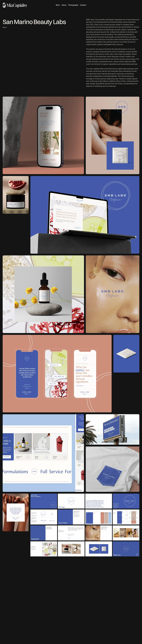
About (64, 5)
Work (58, 5)
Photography (73, 5)
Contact (83, 5)
